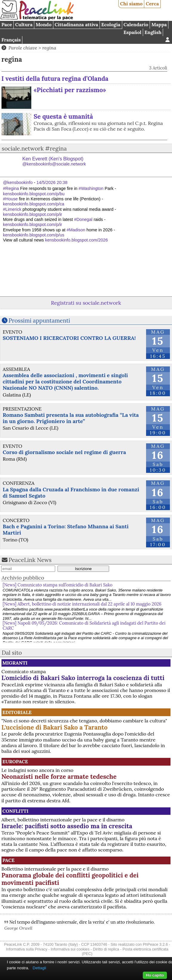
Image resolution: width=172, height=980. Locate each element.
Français (11, 40)
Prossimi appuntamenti (39, 321)
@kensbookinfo (18, 182)
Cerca (152, 4)
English (153, 32)
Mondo (44, 24)
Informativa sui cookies (70, 949)
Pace (7, 24)
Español (132, 32)
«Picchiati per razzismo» (70, 90)
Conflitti (15, 811)
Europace (15, 761)
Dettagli (39, 968)
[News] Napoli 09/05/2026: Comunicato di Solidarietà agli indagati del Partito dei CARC (84, 626)
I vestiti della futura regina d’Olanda (55, 79)
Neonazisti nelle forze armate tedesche (59, 777)
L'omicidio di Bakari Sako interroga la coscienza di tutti (83, 678)
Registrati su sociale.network (86, 303)
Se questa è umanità (63, 116)
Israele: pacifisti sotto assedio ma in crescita (67, 826)
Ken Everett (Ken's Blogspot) (54, 161)
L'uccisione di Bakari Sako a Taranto (55, 727)
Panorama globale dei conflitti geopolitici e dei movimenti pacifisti (70, 879)
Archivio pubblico (23, 578)
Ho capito (155, 975)
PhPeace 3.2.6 (155, 944)
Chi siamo (131, 4)
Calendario (136, 24)
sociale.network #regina (34, 148)
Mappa (159, 24)
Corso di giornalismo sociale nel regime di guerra (64, 452)
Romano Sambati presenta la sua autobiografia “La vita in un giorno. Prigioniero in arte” (71, 418)
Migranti (15, 663)
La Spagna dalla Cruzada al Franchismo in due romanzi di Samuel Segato (71, 493)
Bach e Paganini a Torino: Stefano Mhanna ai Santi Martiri (66, 530)
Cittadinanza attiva (76, 24)
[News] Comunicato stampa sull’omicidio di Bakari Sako (59, 585)
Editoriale (17, 712)
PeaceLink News (30, 560)
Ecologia (111, 24)
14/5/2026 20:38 (52, 182)
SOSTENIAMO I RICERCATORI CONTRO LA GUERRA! (69, 338)
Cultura (24, 24)
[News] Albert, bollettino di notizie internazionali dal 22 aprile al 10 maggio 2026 (82, 604)
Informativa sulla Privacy (27, 949)
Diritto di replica (106, 949)
